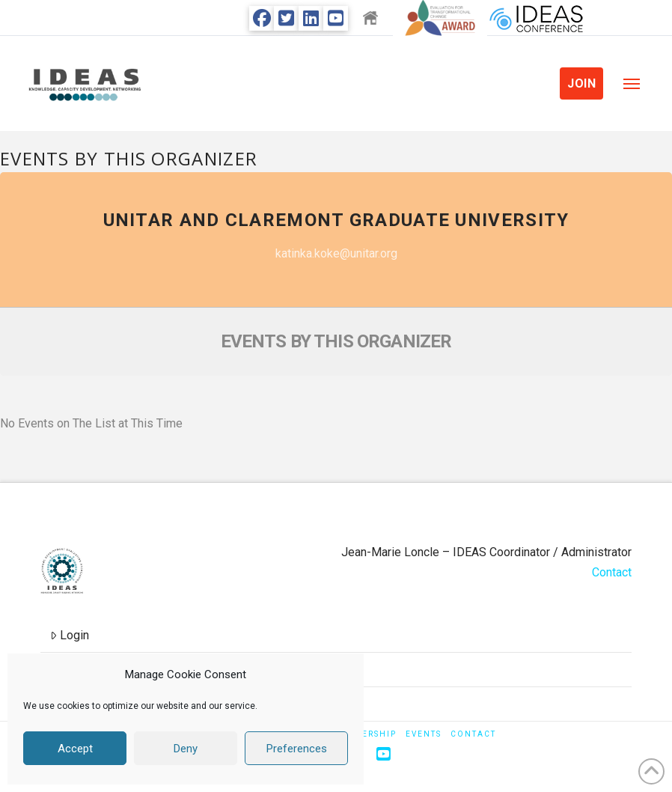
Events (424, 734)
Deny (186, 749)
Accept (75, 749)
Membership (365, 734)
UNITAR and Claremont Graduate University (336, 220)
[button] (632, 84)
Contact (612, 572)
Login (70, 635)
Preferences (297, 749)
